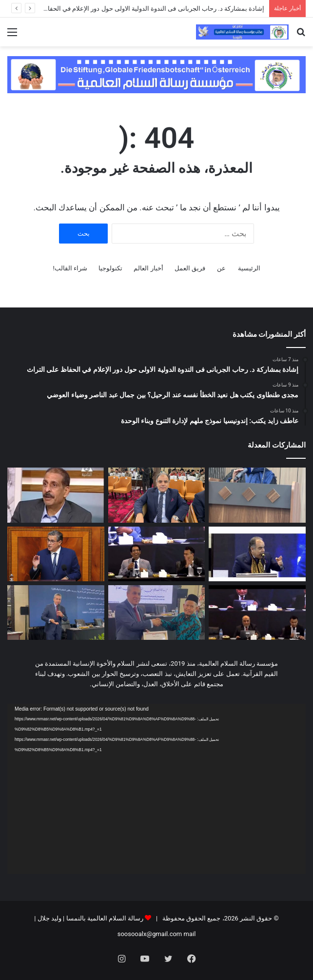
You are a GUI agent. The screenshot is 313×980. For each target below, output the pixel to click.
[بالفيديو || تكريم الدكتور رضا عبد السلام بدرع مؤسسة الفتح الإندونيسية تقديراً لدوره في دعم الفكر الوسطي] (157, 612)
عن (221, 268)
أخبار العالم (148, 268)
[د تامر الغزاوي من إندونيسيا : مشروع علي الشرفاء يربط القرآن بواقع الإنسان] (257, 612)
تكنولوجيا (110, 268)
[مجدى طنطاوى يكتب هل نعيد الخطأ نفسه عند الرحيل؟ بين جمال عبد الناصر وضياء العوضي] (157, 495)
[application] (156, 789)
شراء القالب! (70, 268)
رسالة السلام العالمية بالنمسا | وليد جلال (89, 918)
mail (190, 934)
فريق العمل (190, 268)
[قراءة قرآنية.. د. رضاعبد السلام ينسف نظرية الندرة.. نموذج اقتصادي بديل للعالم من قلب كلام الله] (56, 612)
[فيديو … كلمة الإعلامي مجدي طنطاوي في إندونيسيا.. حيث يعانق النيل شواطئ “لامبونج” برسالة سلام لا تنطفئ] (257, 554)
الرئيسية (249, 268)
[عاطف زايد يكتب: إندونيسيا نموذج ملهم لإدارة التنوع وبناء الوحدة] (56, 495)
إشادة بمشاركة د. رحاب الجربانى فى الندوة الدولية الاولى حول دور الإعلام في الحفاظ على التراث (137, 9)
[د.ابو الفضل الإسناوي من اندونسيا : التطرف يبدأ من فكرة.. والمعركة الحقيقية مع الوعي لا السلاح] (157, 554)
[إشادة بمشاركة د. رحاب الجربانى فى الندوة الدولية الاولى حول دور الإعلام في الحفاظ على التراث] (257, 495)
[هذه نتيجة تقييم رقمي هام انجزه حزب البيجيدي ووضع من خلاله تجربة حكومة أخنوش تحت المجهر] (56, 554)
